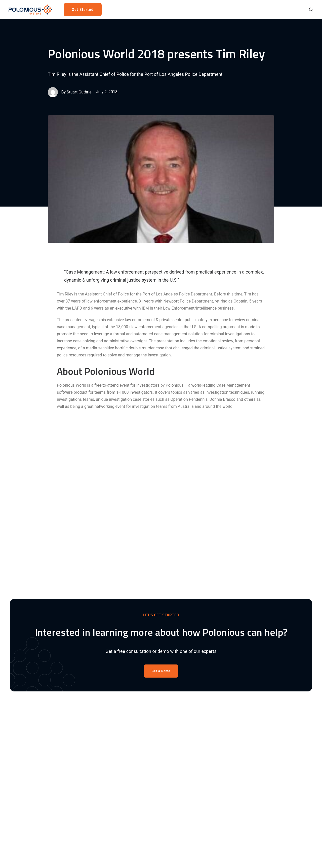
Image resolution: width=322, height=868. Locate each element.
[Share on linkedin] (161, 622)
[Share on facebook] (135, 622)
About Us (229, 718)
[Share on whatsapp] (168, 622)
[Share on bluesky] (174, 622)
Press (226, 739)
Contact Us (231, 746)
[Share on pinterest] (154, 622)
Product (177, 718)
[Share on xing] (181, 622)
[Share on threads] (148, 622)
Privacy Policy (233, 760)
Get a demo (180, 732)
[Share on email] (187, 622)
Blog (225, 725)
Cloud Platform (184, 739)
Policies (228, 753)
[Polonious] (32, 10)
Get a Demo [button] (161, 509)
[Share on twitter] (141, 622)
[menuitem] (84, 10)
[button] (311, 10)
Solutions (178, 725)
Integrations (181, 760)
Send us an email (287, 762)
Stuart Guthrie (79, 92)
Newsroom (231, 732)
